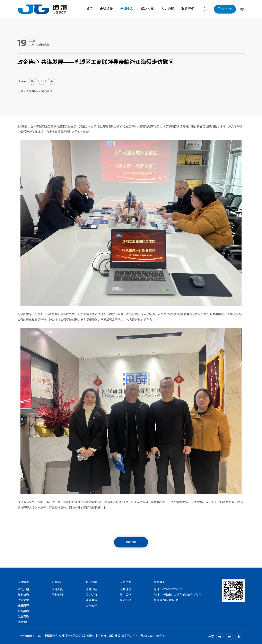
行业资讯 (57, 595)
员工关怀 (125, 595)
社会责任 (23, 622)
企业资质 (23, 617)
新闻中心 (127, 9)
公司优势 (91, 595)
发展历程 (23, 606)
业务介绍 (91, 589)
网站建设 (115, 636)
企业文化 (23, 600)
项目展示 (91, 600)
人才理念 (125, 589)
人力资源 (168, 9)
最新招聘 (125, 600)
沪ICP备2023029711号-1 (148, 636)
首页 (89, 9)
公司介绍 (23, 589)
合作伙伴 (91, 606)
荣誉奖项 (23, 611)
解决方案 (147, 9)
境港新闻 (43, 45)
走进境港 (106, 9)
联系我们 (188, 9)
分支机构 (23, 595)
